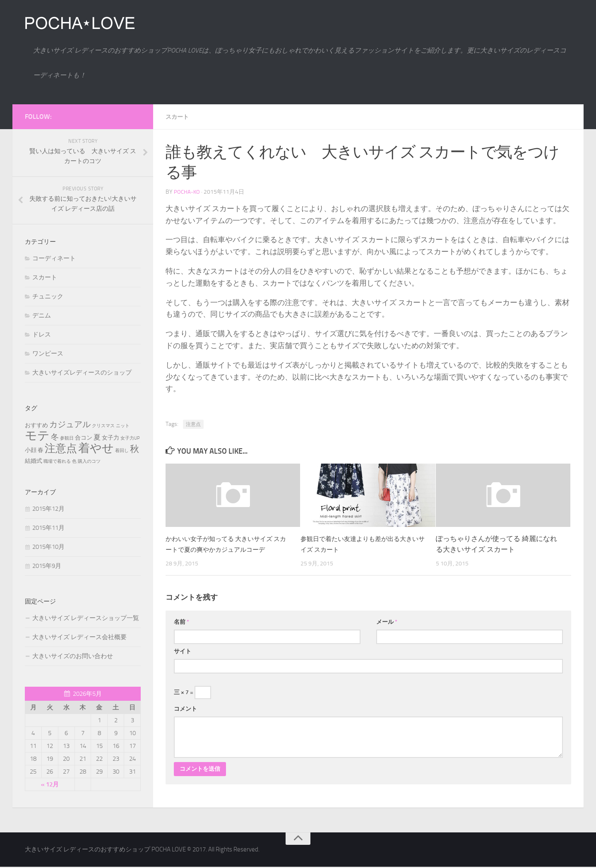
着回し (122, 451)
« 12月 (50, 784)
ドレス (42, 334)
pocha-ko (187, 191)
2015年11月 (48, 528)
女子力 (111, 438)
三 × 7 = (192, 702)
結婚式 (34, 461)
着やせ (96, 448)
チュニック (48, 296)
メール (387, 632)
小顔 (31, 450)
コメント (185, 719)
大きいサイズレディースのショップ (82, 373)
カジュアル (70, 424)
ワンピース (48, 353)
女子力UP (130, 438)
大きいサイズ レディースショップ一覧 (86, 618)
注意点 (193, 424)
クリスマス (103, 426)
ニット (123, 426)
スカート (179, 117)
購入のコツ (89, 461)
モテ (37, 436)
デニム (42, 315)
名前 (181, 632)
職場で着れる (57, 461)
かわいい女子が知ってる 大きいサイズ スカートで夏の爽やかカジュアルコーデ (226, 549)
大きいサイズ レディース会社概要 (79, 637)
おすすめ (36, 425)
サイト (183, 661)
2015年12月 (48, 509)
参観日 (67, 438)
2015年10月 (48, 547)
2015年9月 (47, 566)
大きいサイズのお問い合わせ (73, 656)
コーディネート (54, 258)
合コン (84, 438)
